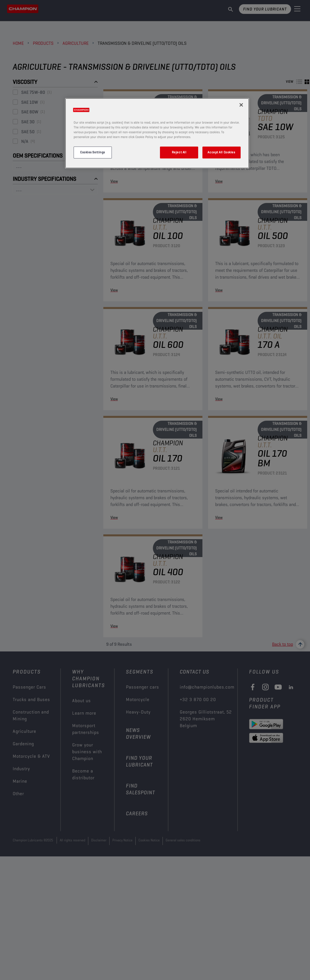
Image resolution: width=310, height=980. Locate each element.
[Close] (241, 105)
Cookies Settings (93, 152)
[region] (157, 133)
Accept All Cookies (221, 152)
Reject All (179, 152)
